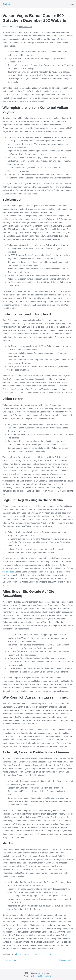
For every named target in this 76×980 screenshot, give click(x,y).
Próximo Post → (66, 960)
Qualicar (6, 4)
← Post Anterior (9, 960)
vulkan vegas (8, 572)
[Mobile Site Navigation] (73, 4)
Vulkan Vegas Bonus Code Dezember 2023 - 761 (33, 954)
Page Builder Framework (43, 976)
